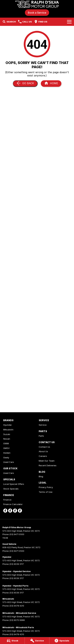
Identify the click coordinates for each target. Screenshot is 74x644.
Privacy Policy (46, 487)
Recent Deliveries (48, 465)
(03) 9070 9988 (17, 620)
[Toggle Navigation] (69, 22)
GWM (6, 443)
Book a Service (37, 13)
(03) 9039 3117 (17, 564)
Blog (41, 476)
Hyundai (7, 425)
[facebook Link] (5, 511)
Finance (7, 500)
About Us (43, 451)
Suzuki (7, 434)
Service (43, 425)
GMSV (6, 448)
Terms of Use (46, 492)
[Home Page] (37, 4)
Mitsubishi (8, 430)
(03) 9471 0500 (17, 534)
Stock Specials (11, 489)
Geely (6, 458)
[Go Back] (25, 84)
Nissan (7, 439)
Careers (43, 456)
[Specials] (62, 641)
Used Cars (9, 462)
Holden (7, 453)
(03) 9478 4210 (17, 606)
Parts (41, 436)
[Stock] (12, 641)
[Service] (37, 641)
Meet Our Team (47, 461)
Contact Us (44, 447)
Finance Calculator (13, 504)
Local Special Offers (14, 484)
